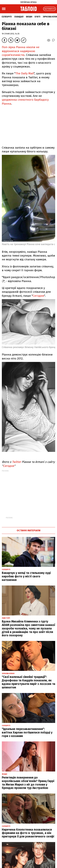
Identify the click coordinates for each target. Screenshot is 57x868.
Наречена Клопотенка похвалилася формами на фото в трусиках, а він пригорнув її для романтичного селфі (28, 833)
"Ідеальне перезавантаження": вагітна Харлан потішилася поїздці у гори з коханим (27, 732)
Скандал (19, 17)
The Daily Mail (25, 73)
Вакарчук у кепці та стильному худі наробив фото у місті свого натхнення (26, 576)
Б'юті (37, 17)
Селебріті (7, 17)
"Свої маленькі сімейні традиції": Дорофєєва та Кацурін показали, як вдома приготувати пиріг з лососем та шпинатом (28, 682)
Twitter (16, 462)
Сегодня (38, 296)
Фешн (29, 17)
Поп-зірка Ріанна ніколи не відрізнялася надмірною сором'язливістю (21, 51)
